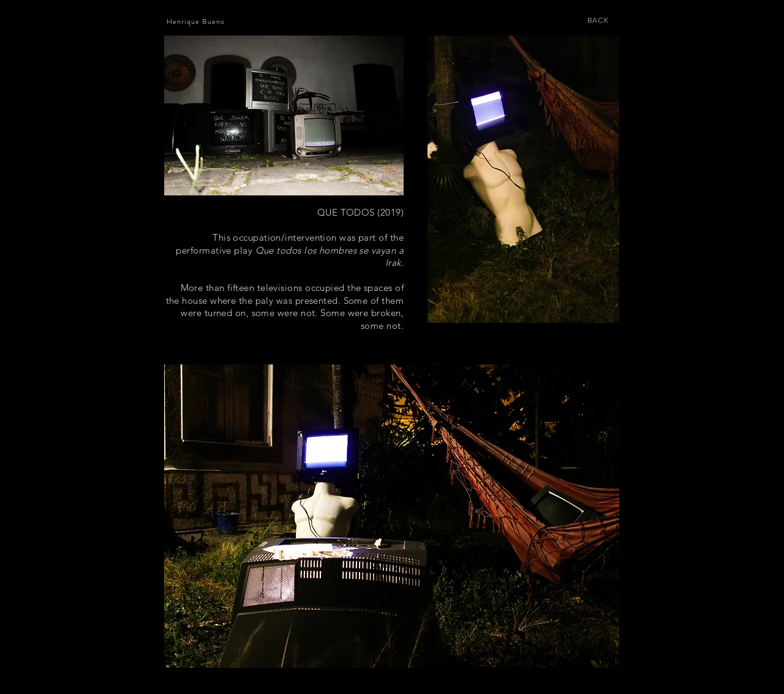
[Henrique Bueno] (197, 21)
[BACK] (599, 20)
